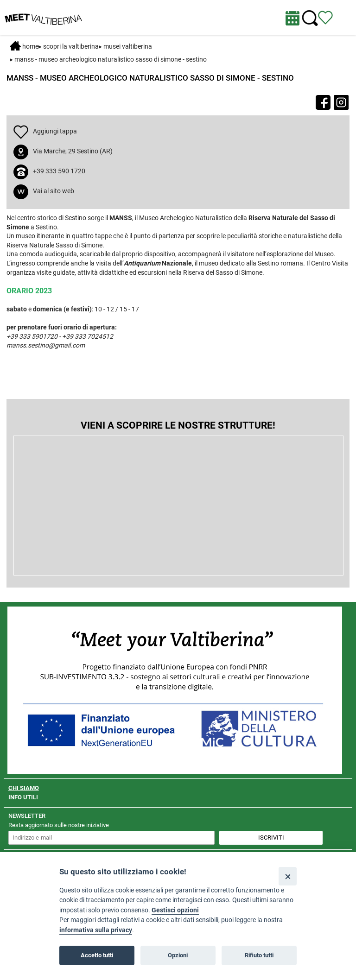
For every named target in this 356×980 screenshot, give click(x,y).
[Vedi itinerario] (325, 17)
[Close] (288, 876)
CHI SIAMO (24, 788)
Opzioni (178, 955)
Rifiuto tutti (259, 955)
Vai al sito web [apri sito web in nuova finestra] (54, 191)
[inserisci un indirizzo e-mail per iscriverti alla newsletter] (112, 838)
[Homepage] (43, 17)
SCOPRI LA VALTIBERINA (71, 46)
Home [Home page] (24, 46)
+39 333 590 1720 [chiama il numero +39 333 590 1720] (59, 171)
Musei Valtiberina (128, 46)
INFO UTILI (23, 797)
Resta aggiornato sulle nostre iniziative (59, 825)
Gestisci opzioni (175, 910)
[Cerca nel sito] (310, 18)
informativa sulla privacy (96, 930)
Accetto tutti (97, 955)
